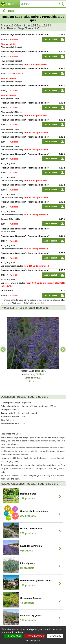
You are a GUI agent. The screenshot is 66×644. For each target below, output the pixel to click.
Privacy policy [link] (33, 641)
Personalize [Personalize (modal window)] (55, 636)
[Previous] (3, 349)
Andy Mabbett (37, 374)
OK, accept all (13, 636)
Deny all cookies (35, 636)
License (33, 381)
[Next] (63, 349)
